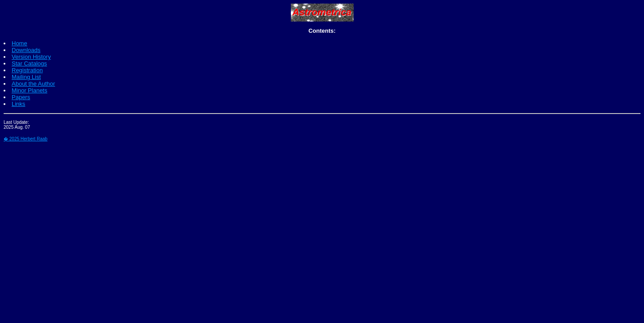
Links (18, 104)
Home (19, 43)
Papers (21, 97)
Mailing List (26, 77)
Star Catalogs (29, 63)
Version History (31, 57)
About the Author (33, 84)
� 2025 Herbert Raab (26, 139)
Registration (27, 70)
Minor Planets (29, 90)
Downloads (26, 50)
